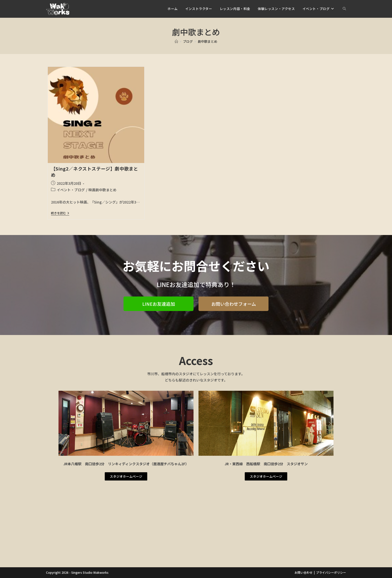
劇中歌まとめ (207, 41)
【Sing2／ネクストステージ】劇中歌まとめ (95, 172)
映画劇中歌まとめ (102, 190)
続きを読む (60, 213)
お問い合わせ (303, 572)
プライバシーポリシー (331, 572)
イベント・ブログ (71, 190)
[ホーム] (176, 41)
